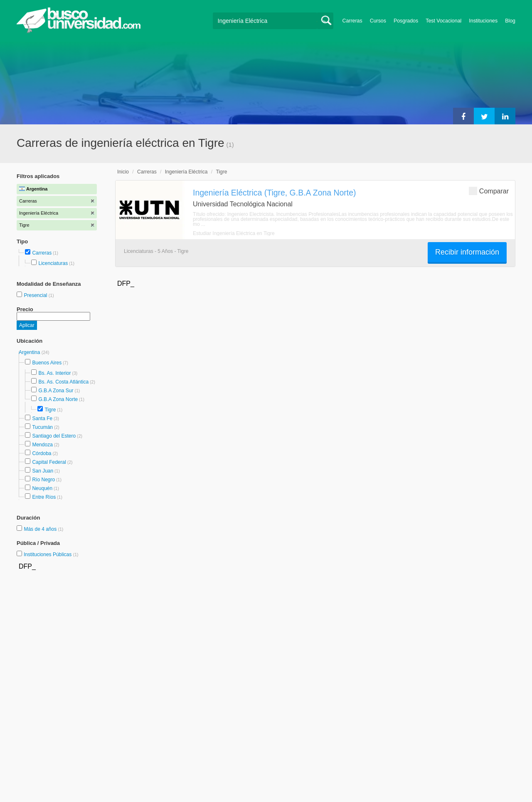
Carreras (352, 21)
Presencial (36, 295)
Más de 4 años (41, 529)
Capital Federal (49, 462)
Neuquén (42, 488)
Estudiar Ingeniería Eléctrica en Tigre (234, 233)
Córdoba (42, 453)
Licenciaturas (53, 263)
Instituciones (483, 21)
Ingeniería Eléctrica (186, 172)
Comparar (489, 191)
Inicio (123, 172)
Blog (510, 21)
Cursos (378, 21)
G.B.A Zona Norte (58, 399)
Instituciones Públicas (51, 554)
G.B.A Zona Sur (56, 391)
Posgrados (406, 21)
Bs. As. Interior (54, 373)
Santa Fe (42, 418)
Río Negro (43, 480)
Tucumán (42, 427)
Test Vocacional (443, 21)
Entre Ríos (44, 497)
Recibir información (467, 252)
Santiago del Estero (54, 436)
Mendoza (42, 445)
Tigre (50, 410)
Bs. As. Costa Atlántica (63, 382)
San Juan (43, 471)
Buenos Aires (47, 363)
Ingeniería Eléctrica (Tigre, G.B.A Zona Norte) (275, 193)
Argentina (30, 352)
